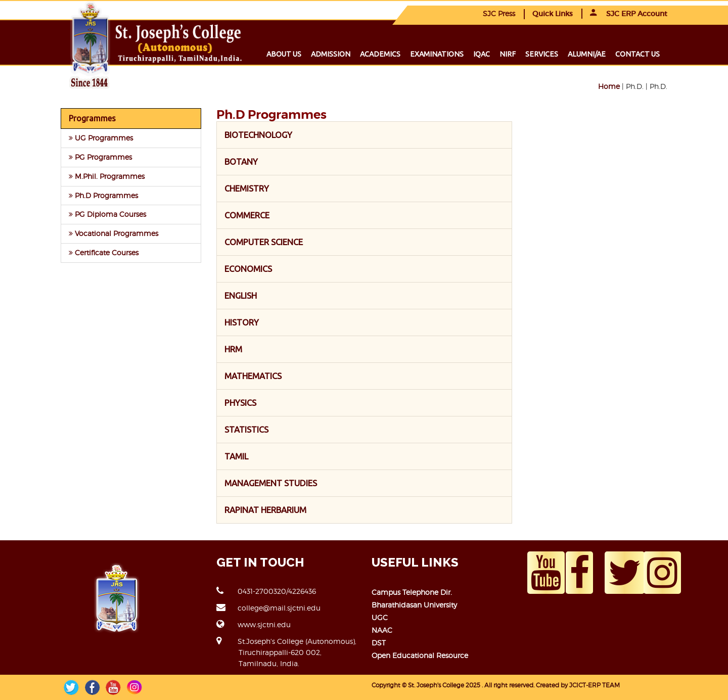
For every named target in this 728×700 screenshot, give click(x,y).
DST (379, 643)
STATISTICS (246, 429)
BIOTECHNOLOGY (258, 135)
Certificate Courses (104, 252)
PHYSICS (240, 403)
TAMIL (236, 456)
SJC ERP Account (629, 14)
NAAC (382, 630)
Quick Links (553, 14)
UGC (380, 617)
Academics (380, 54)
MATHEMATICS (253, 376)
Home (609, 86)
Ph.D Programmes (103, 195)
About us (284, 54)
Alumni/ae (587, 54)
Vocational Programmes (113, 233)
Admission (331, 54)
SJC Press (499, 13)
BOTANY (241, 161)
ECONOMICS (248, 269)
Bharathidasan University (414, 605)
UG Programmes (101, 138)
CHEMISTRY (247, 188)
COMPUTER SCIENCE (264, 242)
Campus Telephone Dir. (412, 592)
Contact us (638, 54)
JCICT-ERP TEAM (595, 685)
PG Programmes (100, 157)
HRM (233, 349)
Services (542, 54)
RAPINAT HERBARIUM (265, 510)
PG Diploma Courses (107, 214)
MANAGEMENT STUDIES (271, 483)
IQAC (482, 54)
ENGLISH (241, 295)
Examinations (437, 54)
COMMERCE (247, 215)
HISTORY (242, 322)
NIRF (508, 54)
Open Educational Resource (420, 655)
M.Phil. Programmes (107, 176)
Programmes (92, 118)
